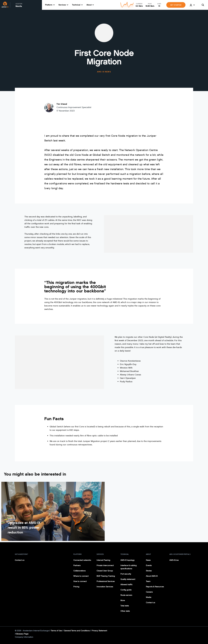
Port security (126, 574)
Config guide (126, 590)
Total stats (125, 606)
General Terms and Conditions (77, 631)
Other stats (125, 611)
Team (148, 581)
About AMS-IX (152, 576)
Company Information (24, 637)
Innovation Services (105, 587)
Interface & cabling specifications (129, 567)
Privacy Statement (99, 631)
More (123, 600)
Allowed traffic (126, 585)
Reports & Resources (155, 587)
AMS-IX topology (127, 560)
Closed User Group (105, 571)
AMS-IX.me (174, 560)
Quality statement (128, 579)
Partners (77, 565)
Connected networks (82, 560)
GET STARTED (176, 5)
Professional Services (106, 581)
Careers (149, 592)
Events (149, 565)
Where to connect (81, 576)
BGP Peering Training (106, 576)
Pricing (76, 587)
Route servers (126, 595)
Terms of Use (56, 631)
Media (149, 597)
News (148, 560)
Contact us (20, 560)
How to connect (80, 581)
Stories (149, 571)
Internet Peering (103, 560)
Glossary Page (22, 634)
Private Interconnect (105, 565)
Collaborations (79, 571)
